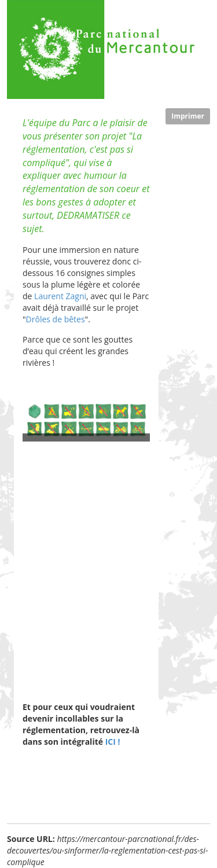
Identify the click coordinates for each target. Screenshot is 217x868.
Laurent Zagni (60, 296)
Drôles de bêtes (56, 319)
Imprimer (188, 116)
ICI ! (111, 742)
